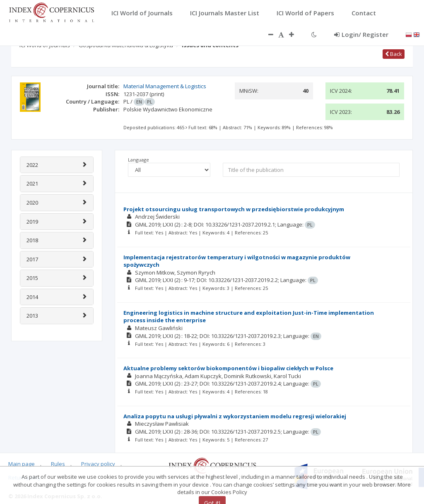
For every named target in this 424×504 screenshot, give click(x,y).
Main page (22, 464)
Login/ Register (361, 34)
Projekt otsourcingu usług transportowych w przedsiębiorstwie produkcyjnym (234, 209)
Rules (58, 464)
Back (394, 54)
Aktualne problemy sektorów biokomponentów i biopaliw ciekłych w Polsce (228, 368)
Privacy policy (98, 464)
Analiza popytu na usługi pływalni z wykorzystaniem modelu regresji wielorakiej (235, 416)
